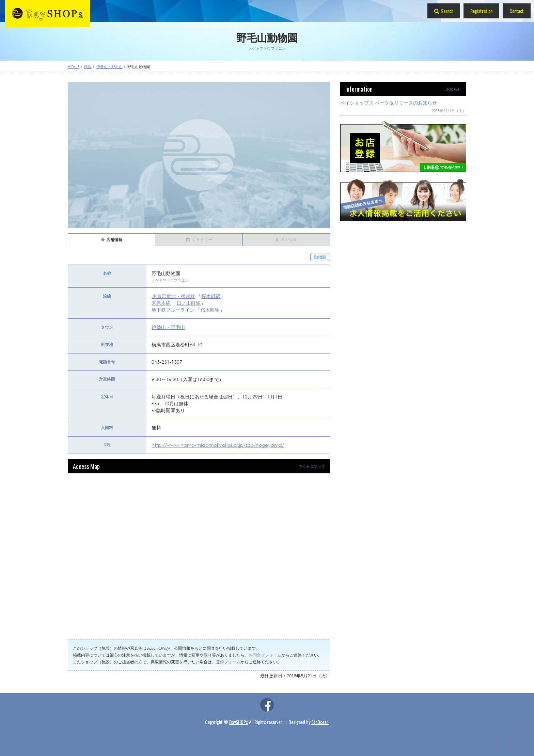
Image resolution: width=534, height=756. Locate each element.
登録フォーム (228, 662)
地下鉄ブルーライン (173, 310)
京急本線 (161, 303)
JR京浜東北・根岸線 (173, 296)
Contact (517, 11)
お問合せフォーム (265, 655)
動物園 (320, 257)
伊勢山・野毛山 (168, 327)
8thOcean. (320, 722)
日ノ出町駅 (189, 303)
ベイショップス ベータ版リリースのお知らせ (389, 103)
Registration (481, 11)
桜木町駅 (211, 296)
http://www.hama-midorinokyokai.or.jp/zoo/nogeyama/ (218, 445)
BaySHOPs (239, 722)
